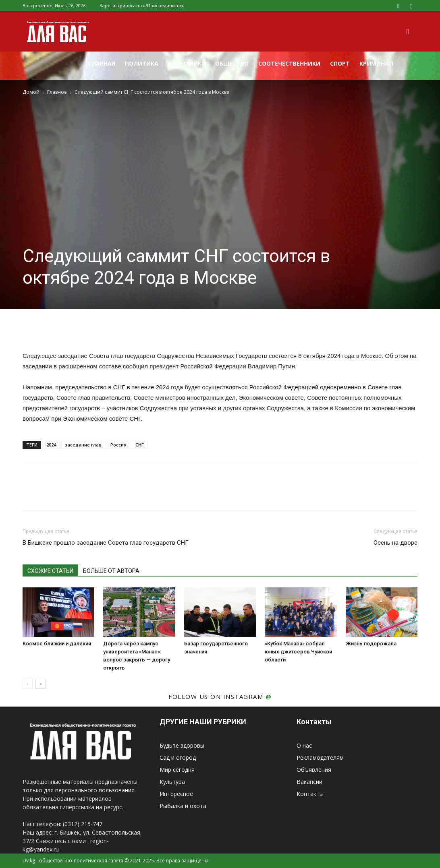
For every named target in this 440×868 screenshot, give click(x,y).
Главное (57, 92)
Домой (31, 92)
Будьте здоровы (182, 745)
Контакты (310, 794)
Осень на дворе (395, 543)
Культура (172, 782)
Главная (102, 63)
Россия (118, 445)
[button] (408, 32)
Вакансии (309, 782)
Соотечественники (289, 63)
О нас (304, 745)
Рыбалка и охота (183, 806)
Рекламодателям (320, 757)
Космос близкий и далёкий (57, 644)
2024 (51, 445)
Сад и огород (178, 757)
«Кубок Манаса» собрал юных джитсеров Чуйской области (298, 652)
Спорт (340, 63)
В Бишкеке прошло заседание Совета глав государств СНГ (106, 543)
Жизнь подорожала (371, 644)
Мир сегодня (177, 770)
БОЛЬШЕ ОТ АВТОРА (111, 571)
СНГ (140, 445)
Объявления (314, 770)
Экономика (187, 63)
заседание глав (83, 445)
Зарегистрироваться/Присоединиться (142, 5)
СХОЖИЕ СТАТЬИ (50, 571)
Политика (142, 63)
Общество (232, 63)
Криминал (376, 63)
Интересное (176, 794)
